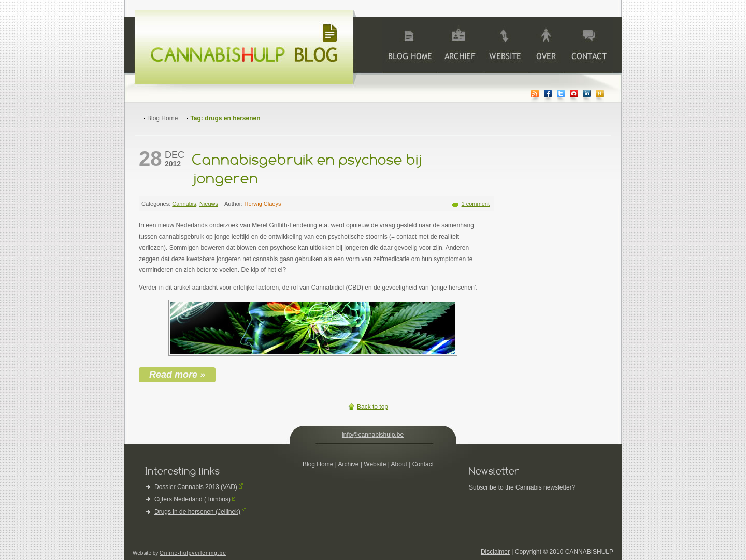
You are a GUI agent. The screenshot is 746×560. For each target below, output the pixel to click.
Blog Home (162, 118)
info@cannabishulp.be (373, 435)
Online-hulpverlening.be (193, 553)
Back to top (372, 407)
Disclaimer (495, 552)
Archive (460, 45)
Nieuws (209, 204)
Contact (423, 464)
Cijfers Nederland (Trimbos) (192, 499)
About (399, 464)
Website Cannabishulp (505, 45)
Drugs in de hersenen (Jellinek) (197, 512)
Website (375, 464)
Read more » (177, 375)
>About (546, 45)
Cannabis (184, 204)
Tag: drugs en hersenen (225, 118)
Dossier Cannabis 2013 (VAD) (196, 487)
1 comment (476, 204)
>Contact (588, 45)
